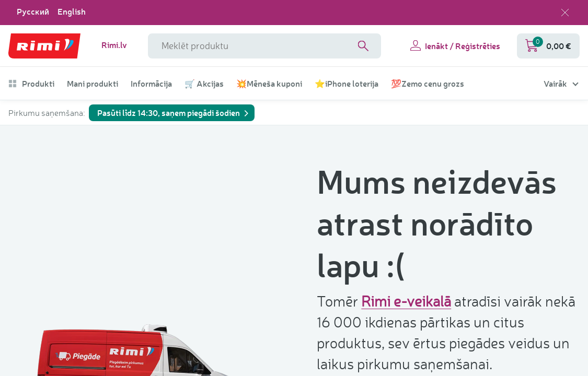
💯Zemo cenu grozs (428, 84)
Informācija (151, 84)
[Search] (363, 46)
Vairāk (555, 84)
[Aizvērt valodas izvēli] (565, 13)
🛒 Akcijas (204, 84)
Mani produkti (93, 84)
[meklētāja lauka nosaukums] (264, 46)
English (72, 11)
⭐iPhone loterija (347, 84)
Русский (33, 11)
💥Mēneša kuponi (269, 84)
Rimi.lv (114, 45)
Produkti (31, 84)
